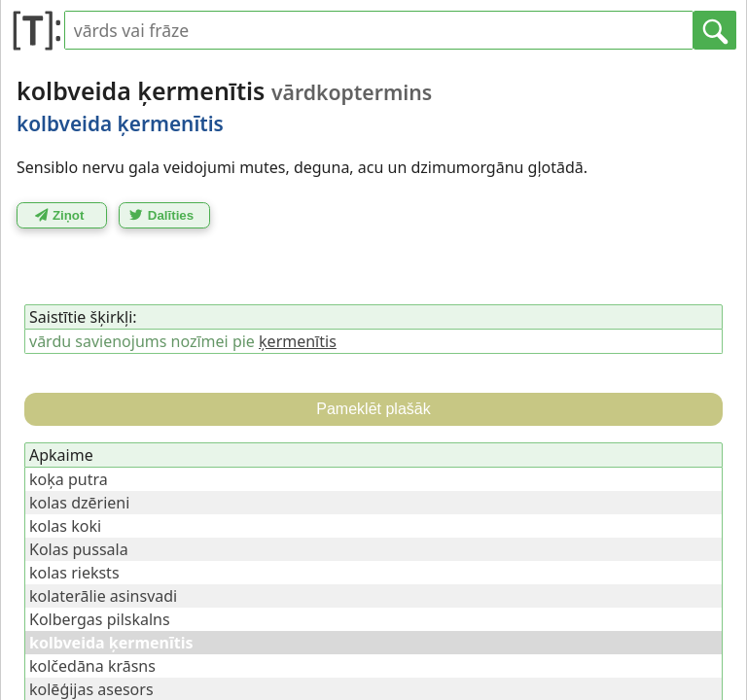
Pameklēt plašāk (373, 409)
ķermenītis (298, 341)
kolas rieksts (74, 573)
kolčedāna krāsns (92, 666)
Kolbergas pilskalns (100, 619)
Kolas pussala (79, 549)
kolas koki (65, 526)
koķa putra (69, 479)
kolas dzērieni (79, 503)
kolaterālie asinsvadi (103, 596)
